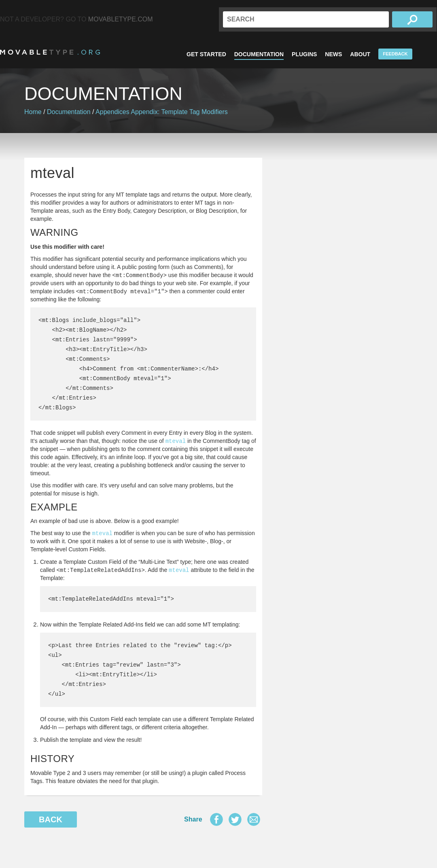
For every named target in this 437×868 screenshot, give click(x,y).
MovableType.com (121, 19)
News (333, 54)
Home (33, 112)
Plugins (304, 54)
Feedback (395, 54)
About (360, 54)
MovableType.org (50, 52)
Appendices (112, 112)
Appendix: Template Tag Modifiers (179, 112)
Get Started (206, 54)
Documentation (259, 54)
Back (51, 819)
